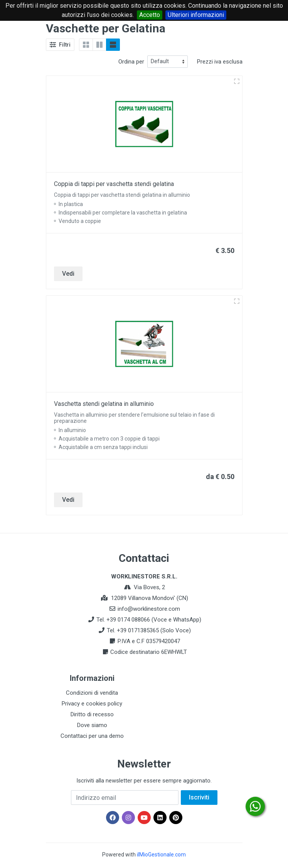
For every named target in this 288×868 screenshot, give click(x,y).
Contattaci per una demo (92, 736)
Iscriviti (199, 797)
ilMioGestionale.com (161, 855)
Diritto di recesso (92, 714)
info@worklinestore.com (149, 609)
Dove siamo (92, 725)
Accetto (150, 15)
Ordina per (131, 62)
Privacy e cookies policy (92, 704)
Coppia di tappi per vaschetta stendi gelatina (114, 184)
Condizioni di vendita (92, 693)
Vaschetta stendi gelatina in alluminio (104, 404)
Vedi (68, 274)
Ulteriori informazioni (196, 15)
